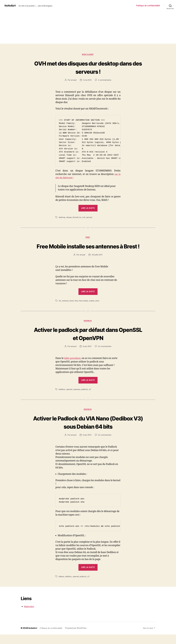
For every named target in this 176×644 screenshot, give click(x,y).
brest (72, 310)
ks (81, 218)
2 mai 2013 (87, 80)
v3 (91, 398)
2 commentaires (105, 80)
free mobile (84, 310)
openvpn (77, 398)
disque (69, 218)
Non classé (88, 55)
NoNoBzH (11, 6)
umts (98, 310)
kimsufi (76, 218)
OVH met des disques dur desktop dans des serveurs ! (88, 67)
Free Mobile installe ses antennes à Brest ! (88, 251)
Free (88, 238)
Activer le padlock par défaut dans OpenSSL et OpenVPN (88, 343)
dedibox (62, 398)
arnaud (73, 80)
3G (60, 310)
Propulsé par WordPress (78, 638)
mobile (93, 310)
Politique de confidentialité (148, 6)
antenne (65, 310)
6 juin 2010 (87, 355)
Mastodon (29, 616)
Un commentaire (105, 355)
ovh (84, 218)
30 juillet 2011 (97, 264)
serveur (90, 218)
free (77, 310)
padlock (85, 398)
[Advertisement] (88, 28)
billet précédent (73, 367)
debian (61, 586)
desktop (62, 218)
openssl (70, 398)
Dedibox (88, 330)
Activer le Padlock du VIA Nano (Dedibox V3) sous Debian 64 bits (88, 432)
